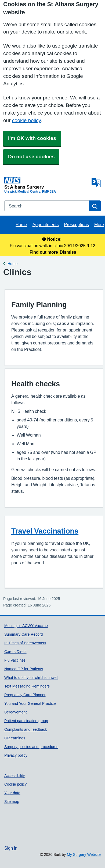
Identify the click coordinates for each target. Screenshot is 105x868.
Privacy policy (16, 755)
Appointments (46, 224)
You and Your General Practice (30, 703)
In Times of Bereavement (25, 643)
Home (21, 224)
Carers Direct (15, 652)
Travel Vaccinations (45, 531)
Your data (12, 793)
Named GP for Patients (24, 669)
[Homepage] (47, 183)
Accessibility (15, 776)
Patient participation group (26, 721)
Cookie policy (15, 784)
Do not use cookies (31, 157)
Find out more (44, 252)
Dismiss (68, 252)
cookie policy (26, 120)
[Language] (96, 182)
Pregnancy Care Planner (25, 695)
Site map (12, 802)
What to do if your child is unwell (31, 678)
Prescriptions (77, 224)
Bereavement (15, 712)
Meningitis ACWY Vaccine (26, 626)
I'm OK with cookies (32, 138)
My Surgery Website (84, 854)
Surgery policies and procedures (31, 747)
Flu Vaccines (15, 660)
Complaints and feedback (26, 729)
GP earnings (15, 738)
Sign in (11, 848)
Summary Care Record (23, 634)
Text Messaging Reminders (27, 686)
